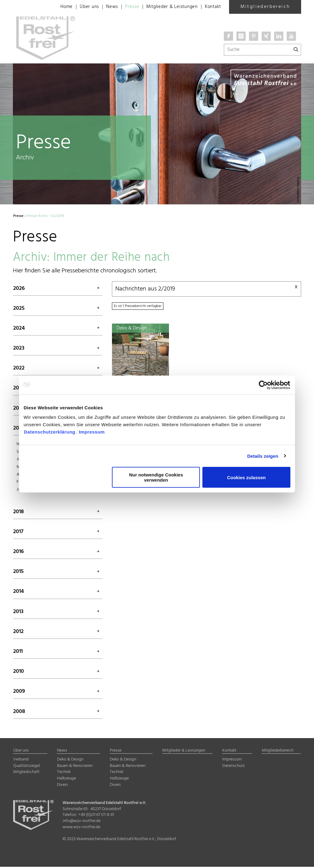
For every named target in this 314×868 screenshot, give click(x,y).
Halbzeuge (67, 780)
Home (57, 7)
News (105, 7)
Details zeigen (263, 456)
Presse (126, 7)
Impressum (92, 432)
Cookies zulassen (247, 477)
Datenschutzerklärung (50, 432)
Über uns (81, 7)
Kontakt (212, 7)
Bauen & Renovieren (75, 767)
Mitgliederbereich (265, 7)
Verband (21, 761)
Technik (64, 773)
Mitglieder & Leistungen (168, 7)
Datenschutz (234, 767)
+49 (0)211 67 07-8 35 (96, 816)
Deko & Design (70, 761)
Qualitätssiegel (27, 767)
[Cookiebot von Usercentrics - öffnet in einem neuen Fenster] (264, 385)
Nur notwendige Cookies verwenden (156, 477)
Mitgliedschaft (26, 773)
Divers (63, 786)
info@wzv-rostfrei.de (82, 822)
